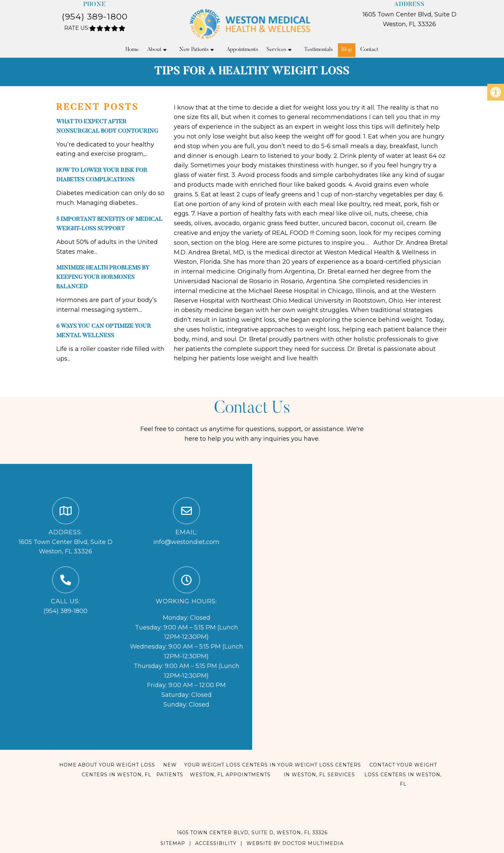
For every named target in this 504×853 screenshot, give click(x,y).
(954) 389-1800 (95, 16)
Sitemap (173, 843)
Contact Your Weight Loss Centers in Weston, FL (403, 775)
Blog (347, 50)
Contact (369, 50)
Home (132, 50)
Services (276, 50)
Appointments (242, 50)
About (154, 50)
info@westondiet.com (186, 542)
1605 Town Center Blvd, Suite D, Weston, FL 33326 (252, 833)
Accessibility (216, 843)
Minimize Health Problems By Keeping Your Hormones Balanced (103, 278)
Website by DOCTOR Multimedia (295, 843)
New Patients (194, 50)
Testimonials (318, 50)
